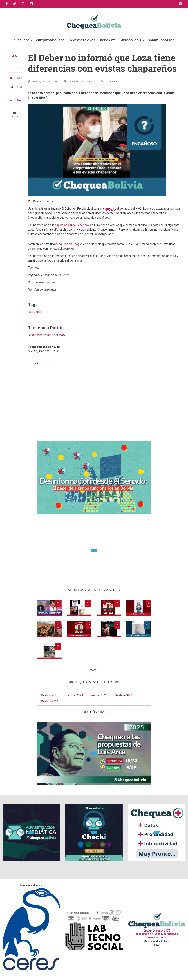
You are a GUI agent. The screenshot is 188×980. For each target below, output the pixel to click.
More (93, 670)
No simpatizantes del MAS (48, 335)
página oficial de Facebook (72, 225)
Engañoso (87, 82)
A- (11, 100)
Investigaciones (82, 40)
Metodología (131, 40)
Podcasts (108, 40)
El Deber (36, 312)
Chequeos (21, 40)
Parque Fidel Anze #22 (157, 930)
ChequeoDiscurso (50, 40)
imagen (109, 209)
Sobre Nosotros (161, 40)
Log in (33, 363)
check (15, 56)
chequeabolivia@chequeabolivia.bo (157, 934)
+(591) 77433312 (157, 937)
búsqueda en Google (69, 244)
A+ (19, 100)
